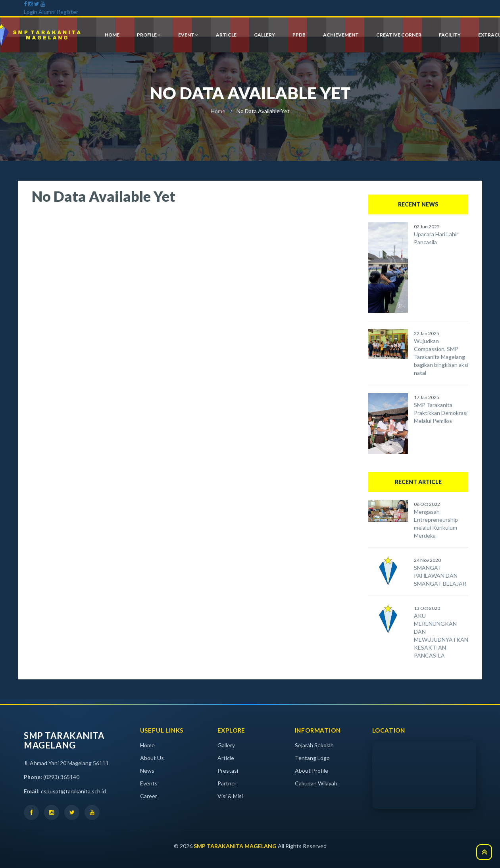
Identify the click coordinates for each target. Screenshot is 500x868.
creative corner (399, 35)
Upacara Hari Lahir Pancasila (436, 238)
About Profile (312, 771)
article (226, 35)
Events (149, 783)
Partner (227, 783)
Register (67, 12)
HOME (112, 35)
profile (149, 35)
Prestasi (228, 771)
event (188, 35)
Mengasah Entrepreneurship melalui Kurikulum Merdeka (436, 524)
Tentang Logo (312, 758)
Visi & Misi (230, 796)
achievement (341, 35)
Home (218, 111)
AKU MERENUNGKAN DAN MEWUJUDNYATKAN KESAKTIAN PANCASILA (441, 636)
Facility (450, 35)
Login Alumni (40, 12)
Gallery (226, 745)
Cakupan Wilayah (316, 783)
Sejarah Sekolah (314, 745)
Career (149, 796)
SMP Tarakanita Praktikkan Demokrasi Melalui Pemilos (441, 413)
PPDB (299, 35)
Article (226, 758)
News (147, 771)
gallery (264, 35)
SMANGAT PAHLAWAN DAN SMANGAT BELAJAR (440, 576)
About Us (152, 758)
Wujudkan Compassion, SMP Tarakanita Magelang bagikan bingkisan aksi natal (441, 357)
